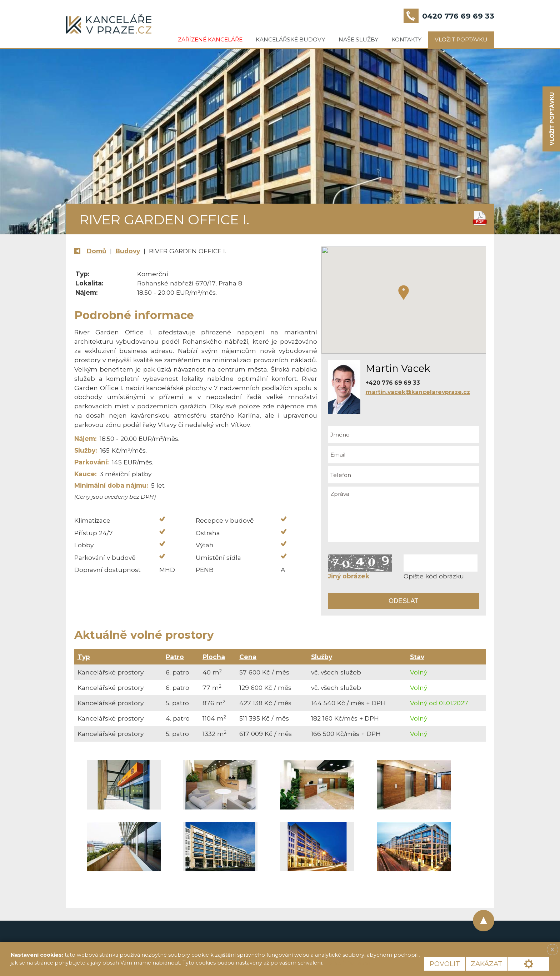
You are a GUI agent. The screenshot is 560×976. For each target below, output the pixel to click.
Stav (417, 657)
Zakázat (487, 964)
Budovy (128, 251)
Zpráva (404, 514)
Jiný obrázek (349, 576)
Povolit (445, 964)
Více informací (349, 963)
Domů (97, 251)
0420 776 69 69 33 (458, 16)
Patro (175, 657)
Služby (322, 657)
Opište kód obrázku (434, 576)
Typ (84, 657)
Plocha (214, 657)
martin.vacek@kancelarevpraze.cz (418, 392)
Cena (248, 657)
